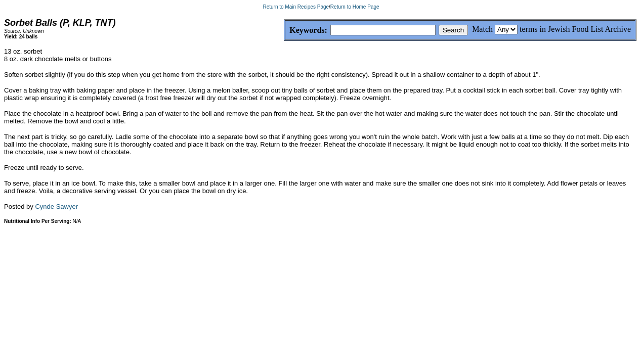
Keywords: (284, 31)
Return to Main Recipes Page (296, 7)
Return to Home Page (355, 7)
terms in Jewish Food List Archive (575, 29)
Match (482, 29)
